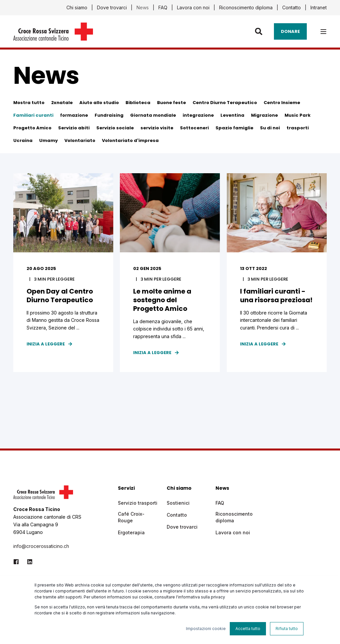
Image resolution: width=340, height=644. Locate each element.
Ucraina (23, 140)
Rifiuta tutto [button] (287, 629)
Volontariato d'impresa (130, 140)
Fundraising (109, 115)
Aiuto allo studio (99, 103)
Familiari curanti (33, 115)
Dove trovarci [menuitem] (112, 8)
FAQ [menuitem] (163, 8)
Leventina (232, 115)
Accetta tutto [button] (248, 629)
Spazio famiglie (234, 128)
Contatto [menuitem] (292, 8)
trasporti (298, 128)
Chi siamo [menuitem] (77, 8)
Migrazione (264, 115)
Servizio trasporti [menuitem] (138, 504)
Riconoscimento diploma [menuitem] (246, 8)
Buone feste (171, 103)
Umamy (48, 140)
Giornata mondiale (153, 115)
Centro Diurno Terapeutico (225, 103)
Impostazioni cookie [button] (206, 629)
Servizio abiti (74, 128)
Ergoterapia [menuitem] (131, 533)
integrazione (198, 115)
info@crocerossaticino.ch (41, 547)
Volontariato (80, 140)
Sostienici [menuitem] (178, 504)
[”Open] (323, 32)
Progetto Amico (32, 128)
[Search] (259, 31)
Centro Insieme (282, 103)
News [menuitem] (143, 8)
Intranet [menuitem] (319, 8)
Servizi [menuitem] (126, 489)
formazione (74, 115)
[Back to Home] (53, 36)
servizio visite (157, 128)
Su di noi (270, 128)
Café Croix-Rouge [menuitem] (131, 518)
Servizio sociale (115, 128)
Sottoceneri (194, 128)
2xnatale (62, 103)
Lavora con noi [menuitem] (193, 8)
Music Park (297, 115)
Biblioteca (138, 103)
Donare (290, 31)
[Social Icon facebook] (18, 562)
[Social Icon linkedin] (28, 562)
